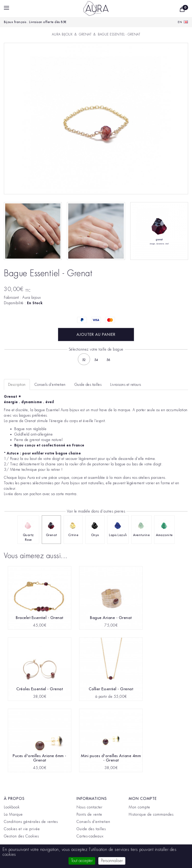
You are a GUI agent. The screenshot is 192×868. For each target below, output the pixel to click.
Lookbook (12, 807)
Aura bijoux (32, 297)
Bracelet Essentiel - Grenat (40, 618)
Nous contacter (90, 807)
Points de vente (89, 814)
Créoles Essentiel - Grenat (40, 689)
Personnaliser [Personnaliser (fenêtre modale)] (112, 861)
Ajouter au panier (96, 335)
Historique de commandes (151, 814)
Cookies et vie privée (22, 829)
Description (17, 385)
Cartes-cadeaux (90, 836)
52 (84, 360)
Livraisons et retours (126, 385)
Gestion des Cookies (21, 836)
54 (96, 360)
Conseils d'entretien (93, 822)
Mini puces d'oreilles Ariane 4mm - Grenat (111, 758)
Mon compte (139, 807)
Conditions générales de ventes (31, 822)
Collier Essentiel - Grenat (111, 689)
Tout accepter (82, 861)
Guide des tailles (91, 829)
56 (108, 360)
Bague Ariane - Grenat (111, 618)
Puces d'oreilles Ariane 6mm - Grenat (40, 758)
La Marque (13, 814)
